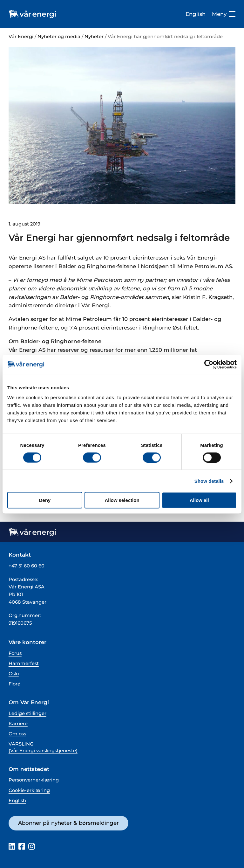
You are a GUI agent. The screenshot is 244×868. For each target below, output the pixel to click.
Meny (224, 14)
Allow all (199, 500)
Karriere (18, 724)
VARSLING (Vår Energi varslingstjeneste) (43, 747)
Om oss (17, 734)
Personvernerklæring (34, 780)
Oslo (14, 674)
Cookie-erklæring (29, 790)
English (196, 14)
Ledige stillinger (27, 713)
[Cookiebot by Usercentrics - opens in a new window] (209, 364)
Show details (209, 481)
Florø (14, 684)
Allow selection (122, 500)
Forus (15, 653)
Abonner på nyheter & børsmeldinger (68, 823)
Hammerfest (24, 663)
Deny (45, 500)
